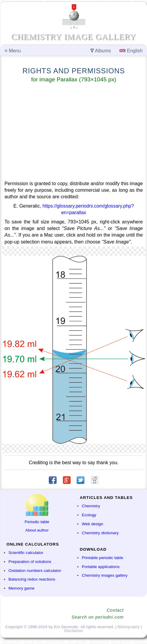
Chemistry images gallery (105, 575)
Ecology (89, 515)
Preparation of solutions (30, 562)
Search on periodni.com (98, 617)
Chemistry (91, 506)
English (131, 51)
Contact (115, 610)
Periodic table (37, 522)
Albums (101, 51)
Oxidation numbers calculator (35, 571)
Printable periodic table (102, 558)
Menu (13, 51)
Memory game (21, 588)
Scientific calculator (26, 553)
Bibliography (129, 627)
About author (37, 530)
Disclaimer (73, 631)
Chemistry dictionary (100, 533)
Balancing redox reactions (32, 579)
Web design (93, 524)
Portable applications (101, 567)
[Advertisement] (74, 133)
